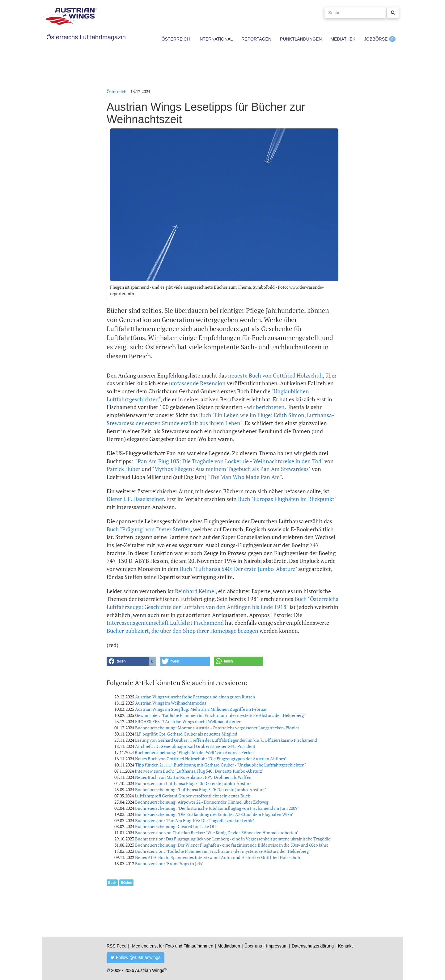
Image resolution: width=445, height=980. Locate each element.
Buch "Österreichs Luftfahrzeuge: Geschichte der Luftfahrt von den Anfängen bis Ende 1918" (222, 603)
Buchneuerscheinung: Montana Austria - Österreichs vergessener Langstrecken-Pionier (217, 728)
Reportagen (256, 39)
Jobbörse (376, 39)
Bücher (126, 883)
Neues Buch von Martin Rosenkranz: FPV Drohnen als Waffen (193, 777)
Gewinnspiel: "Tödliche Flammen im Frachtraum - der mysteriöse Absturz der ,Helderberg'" (221, 715)
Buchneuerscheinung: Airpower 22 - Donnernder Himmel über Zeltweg (202, 802)
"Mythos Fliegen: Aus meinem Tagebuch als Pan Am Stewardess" (231, 469)
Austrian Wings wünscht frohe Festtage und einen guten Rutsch (195, 697)
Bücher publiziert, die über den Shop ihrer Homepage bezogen (182, 631)
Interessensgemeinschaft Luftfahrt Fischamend (165, 623)
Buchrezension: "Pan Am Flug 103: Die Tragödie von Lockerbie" (195, 820)
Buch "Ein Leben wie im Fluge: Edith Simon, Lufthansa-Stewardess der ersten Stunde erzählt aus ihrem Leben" (220, 419)
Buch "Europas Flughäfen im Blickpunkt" (287, 499)
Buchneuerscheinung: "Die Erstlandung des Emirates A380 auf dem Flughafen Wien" (214, 814)
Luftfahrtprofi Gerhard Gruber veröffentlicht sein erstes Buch (193, 796)
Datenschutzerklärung (313, 946)
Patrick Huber (123, 469)
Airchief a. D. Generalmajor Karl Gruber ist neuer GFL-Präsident (195, 746)
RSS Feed (117, 946)
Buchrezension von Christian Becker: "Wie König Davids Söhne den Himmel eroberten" (217, 833)
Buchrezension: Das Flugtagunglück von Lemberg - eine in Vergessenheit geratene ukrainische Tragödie (233, 839)
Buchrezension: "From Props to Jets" (169, 863)
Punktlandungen (301, 39)
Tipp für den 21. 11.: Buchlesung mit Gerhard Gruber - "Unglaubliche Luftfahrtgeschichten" (220, 765)
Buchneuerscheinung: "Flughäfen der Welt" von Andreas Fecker (194, 752)
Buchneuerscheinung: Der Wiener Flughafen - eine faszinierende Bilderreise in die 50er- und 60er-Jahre (232, 845)
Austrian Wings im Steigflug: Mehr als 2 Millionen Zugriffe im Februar (201, 709)
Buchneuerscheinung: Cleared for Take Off (176, 826)
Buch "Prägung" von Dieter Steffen (149, 529)
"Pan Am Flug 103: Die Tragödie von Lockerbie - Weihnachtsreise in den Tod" (229, 461)
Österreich (176, 39)
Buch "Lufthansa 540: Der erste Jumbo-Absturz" (238, 569)
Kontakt (345, 946)
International (216, 39)
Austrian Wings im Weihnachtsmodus (171, 703)
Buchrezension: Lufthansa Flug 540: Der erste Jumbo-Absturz (193, 783)
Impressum (277, 946)
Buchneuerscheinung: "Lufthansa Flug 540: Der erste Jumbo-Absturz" (201, 790)
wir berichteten (266, 407)
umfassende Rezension (197, 383)
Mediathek (343, 39)
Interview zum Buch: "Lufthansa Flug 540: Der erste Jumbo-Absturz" (199, 771)
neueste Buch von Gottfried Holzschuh (275, 375)
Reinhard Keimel (195, 591)
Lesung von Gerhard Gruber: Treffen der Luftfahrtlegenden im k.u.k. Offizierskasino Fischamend (226, 740)
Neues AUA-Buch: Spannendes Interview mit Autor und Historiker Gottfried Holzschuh (218, 857)
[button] (131, 661)
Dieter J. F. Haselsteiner (135, 499)
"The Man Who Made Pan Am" (245, 477)
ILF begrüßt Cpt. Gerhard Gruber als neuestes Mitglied (186, 734)
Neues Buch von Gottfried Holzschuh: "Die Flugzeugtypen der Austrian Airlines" (211, 759)
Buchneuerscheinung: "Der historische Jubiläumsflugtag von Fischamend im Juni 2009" (217, 808)
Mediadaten (229, 946)
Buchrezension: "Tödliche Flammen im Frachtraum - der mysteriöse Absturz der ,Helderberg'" (223, 851)
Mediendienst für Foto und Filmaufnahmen (173, 946)
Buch (112, 883)
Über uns (253, 946)
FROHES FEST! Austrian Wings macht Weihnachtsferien (188, 721)
